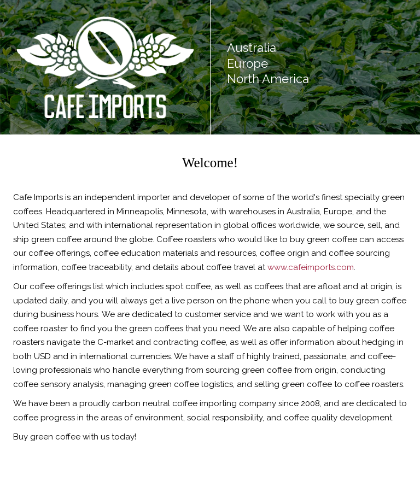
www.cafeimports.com (311, 267)
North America (268, 79)
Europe (247, 63)
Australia (252, 48)
